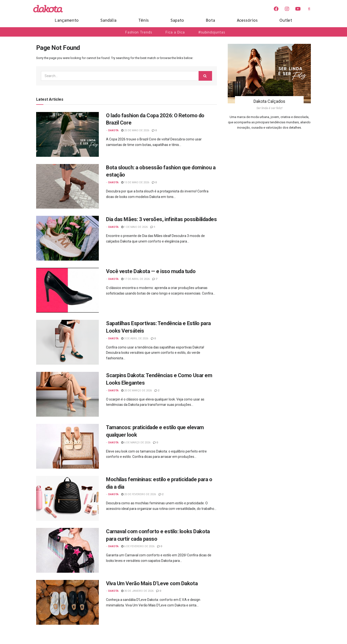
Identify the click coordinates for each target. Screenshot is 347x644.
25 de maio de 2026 (135, 130)
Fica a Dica (175, 32)
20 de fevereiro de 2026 (139, 494)
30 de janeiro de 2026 (137, 591)
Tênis (144, 20)
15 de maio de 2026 (135, 182)
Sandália (109, 20)
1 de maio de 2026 (134, 227)
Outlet (286, 20)
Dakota (113, 130)
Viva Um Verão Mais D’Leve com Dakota (152, 583)
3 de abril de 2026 (135, 338)
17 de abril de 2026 (135, 279)
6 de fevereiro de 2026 (138, 546)
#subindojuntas (212, 32)
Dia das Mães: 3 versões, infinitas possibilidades (161, 219)
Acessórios (247, 20)
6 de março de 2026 (136, 443)
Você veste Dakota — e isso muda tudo (151, 271)
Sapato (177, 20)
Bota (210, 20)
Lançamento (67, 20)
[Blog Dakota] (51, 9)
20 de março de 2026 (137, 391)
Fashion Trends (139, 32)
